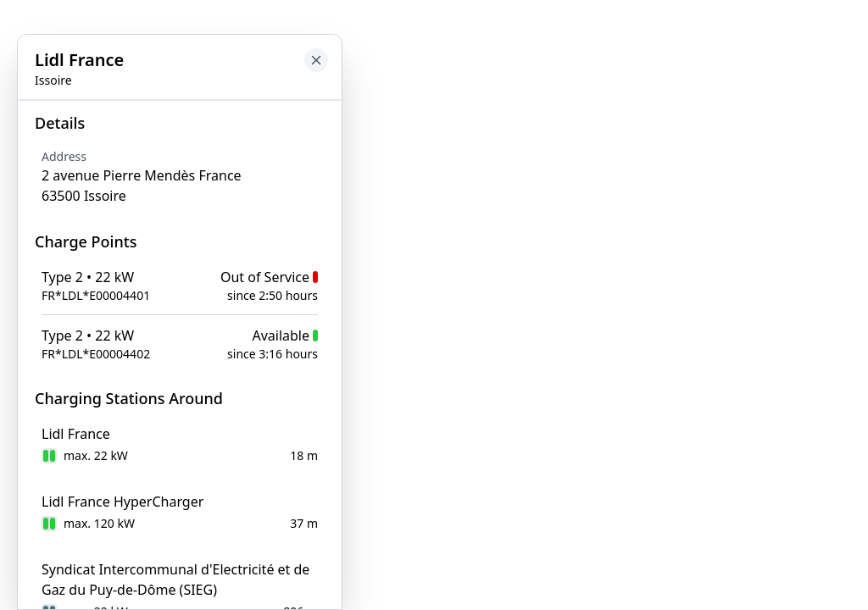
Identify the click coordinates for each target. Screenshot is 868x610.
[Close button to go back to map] (316, 60)
